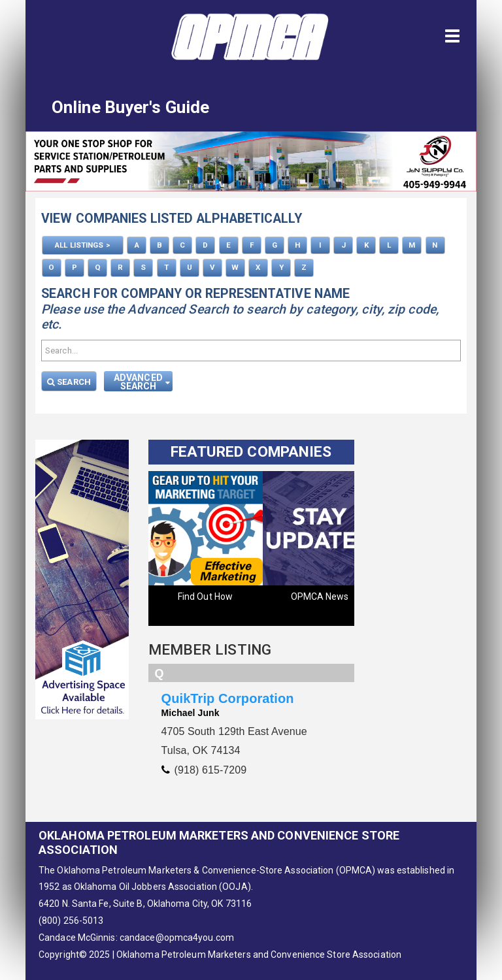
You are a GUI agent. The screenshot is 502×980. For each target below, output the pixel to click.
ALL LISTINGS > (82, 245)
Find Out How (205, 596)
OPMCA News (320, 596)
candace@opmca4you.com (177, 938)
